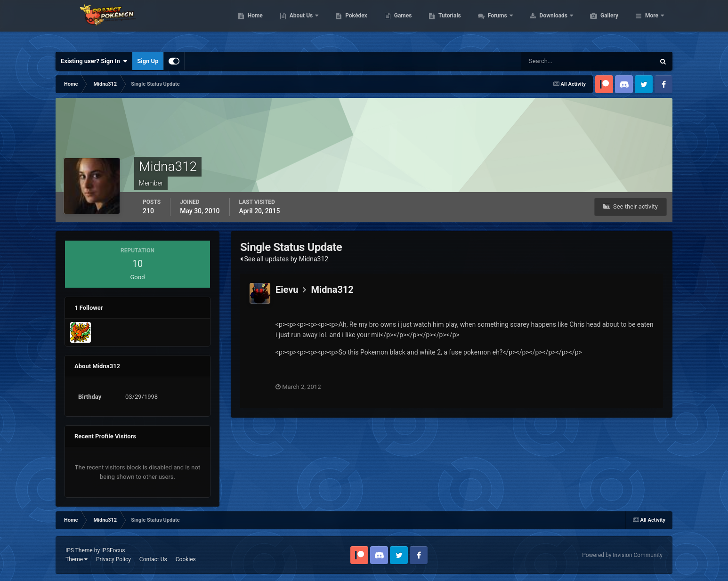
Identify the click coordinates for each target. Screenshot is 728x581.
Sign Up (148, 61)
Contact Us (153, 559)
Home (300, 24)
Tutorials (494, 24)
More (652, 24)
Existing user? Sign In (94, 61)
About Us (346, 24)
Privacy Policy (113, 559)
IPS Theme (79, 550)
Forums (543, 24)
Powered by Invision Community (622, 555)
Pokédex (401, 24)
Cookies (186, 559)
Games (448, 24)
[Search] (559, 61)
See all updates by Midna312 (284, 259)
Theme (77, 559)
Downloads (599, 24)
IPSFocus (113, 550)
